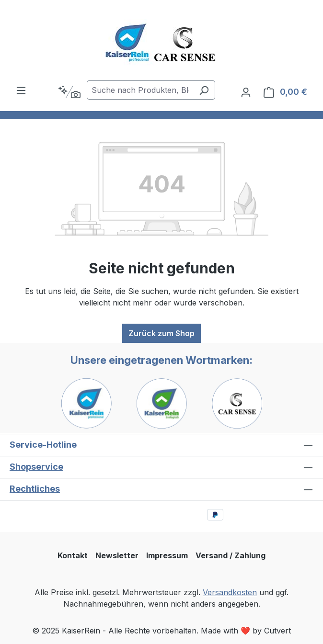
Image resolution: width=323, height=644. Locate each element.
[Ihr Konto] (246, 92)
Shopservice (36, 467)
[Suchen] (204, 90)
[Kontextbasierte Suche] (69, 92)
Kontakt (73, 555)
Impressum (167, 555)
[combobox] (140, 90)
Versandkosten (230, 592)
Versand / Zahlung (231, 555)
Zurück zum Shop (161, 333)
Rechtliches (35, 489)
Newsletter (117, 555)
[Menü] (21, 90)
